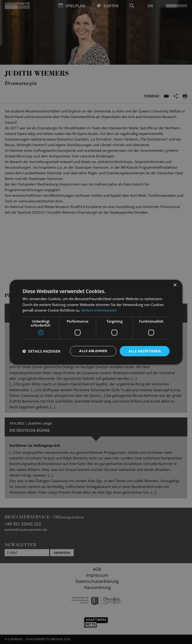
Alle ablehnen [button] (93, 351)
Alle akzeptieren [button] (145, 351)
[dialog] (96, 322)
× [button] (175, 285)
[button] (41, 351)
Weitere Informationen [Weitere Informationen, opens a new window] (100, 310)
